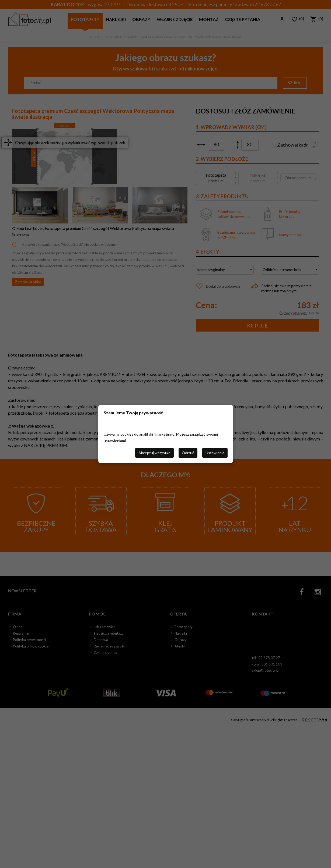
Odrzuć (188, 453)
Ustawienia (215, 453)
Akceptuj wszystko (154, 453)
